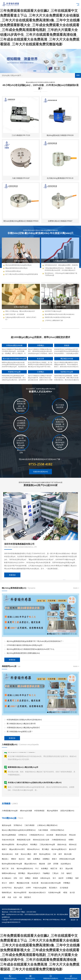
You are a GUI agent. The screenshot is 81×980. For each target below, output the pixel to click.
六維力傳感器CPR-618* (21, 253)
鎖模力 (12, 883)
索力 (61, 868)
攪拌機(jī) (22, 873)
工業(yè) (55, 873)
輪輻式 (69, 873)
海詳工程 (5, 868)
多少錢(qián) (6, 878)
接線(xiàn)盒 (62, 844)
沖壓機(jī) (67, 883)
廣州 (35, 854)
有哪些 (71, 840)
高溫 (9, 897)
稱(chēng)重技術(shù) (25, 868)
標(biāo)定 (73, 844)
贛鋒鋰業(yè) (7, 892)
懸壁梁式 (28, 897)
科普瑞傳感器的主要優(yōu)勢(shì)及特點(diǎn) (24, 762)
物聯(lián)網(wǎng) (9, 873)
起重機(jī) (37, 859)
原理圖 (56, 864)
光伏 (21, 878)
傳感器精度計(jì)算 (24, 840)
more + (76, 631)
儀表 (29, 859)
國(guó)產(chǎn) (30, 864)
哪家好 (14, 859)
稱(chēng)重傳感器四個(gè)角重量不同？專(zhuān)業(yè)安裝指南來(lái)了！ (35, 684)
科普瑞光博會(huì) (57, 830)
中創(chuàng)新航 (40, 888)
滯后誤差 (72, 835)
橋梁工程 (54, 868)
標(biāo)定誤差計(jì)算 (41, 840)
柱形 (15, 897)
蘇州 (60, 854)
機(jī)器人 (5, 859)
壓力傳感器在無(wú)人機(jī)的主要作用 (21, 766)
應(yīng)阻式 (19, 888)
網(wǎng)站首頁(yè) (71, 977)
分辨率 (28, 888)
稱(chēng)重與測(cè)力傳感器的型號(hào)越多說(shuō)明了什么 (31, 692)
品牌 (49, 864)
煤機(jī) (28, 878)
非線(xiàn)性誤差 (8, 840)
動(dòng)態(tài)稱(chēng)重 (12, 864)
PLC (37, 868)
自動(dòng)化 (45, 878)
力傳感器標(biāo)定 (59, 840)
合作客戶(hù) (7, 888)
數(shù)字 (73, 849)
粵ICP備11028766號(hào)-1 (52, 920)
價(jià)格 (42, 864)
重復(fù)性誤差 (61, 835)
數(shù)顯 (68, 854)
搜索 (78, 75)
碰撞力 (4, 849)
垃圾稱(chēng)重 (54, 892)
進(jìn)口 (22, 859)
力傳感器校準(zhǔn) (37, 835)
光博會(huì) (23, 835)
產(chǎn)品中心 (30, 977)
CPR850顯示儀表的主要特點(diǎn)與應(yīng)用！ (25, 688)
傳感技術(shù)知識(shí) (51, 977)
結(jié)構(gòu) (66, 864)
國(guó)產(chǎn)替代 (17, 849)
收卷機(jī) (45, 868)
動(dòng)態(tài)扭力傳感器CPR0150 (60, 210)
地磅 (77, 878)
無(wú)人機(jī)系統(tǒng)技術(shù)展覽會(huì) (19, 830)
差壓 (3, 897)
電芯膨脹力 (53, 888)
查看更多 (12, 626)
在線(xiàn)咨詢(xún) (41, 482)
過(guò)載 (69, 868)
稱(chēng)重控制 (8, 844)
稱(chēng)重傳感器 (9, 835)
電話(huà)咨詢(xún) (10, 977)
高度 (17, 854)
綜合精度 (50, 835)
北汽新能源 (64, 888)
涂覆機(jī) (46, 859)
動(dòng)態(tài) (45, 854)
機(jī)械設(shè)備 (23, 883)
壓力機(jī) (45, 849)
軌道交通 (35, 883)
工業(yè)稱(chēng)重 (47, 844)
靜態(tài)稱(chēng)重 (67, 859)
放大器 (72, 892)
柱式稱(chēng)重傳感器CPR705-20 (60, 253)
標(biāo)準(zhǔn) (33, 849)
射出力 (4, 883)
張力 (54, 878)
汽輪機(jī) (46, 873)
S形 (20, 897)
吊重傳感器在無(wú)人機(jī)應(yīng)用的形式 (23, 770)
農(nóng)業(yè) (22, 844)
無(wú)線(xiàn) (7, 854)
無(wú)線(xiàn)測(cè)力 (37, 892)
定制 (15, 878)
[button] (35, 71)
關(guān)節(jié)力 (34, 873)
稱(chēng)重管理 (20, 892)
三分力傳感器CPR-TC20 (21, 210)
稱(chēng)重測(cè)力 (59, 849)
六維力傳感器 (43, 830)
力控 (62, 873)
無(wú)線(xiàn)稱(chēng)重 (51, 883)
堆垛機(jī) (34, 844)
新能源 (35, 878)
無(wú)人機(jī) (26, 854)
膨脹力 (54, 859)
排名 (13, 868)
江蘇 (54, 854)
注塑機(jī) (69, 878)
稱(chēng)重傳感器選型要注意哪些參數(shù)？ (23, 696)
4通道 (65, 892)
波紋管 (61, 878)
